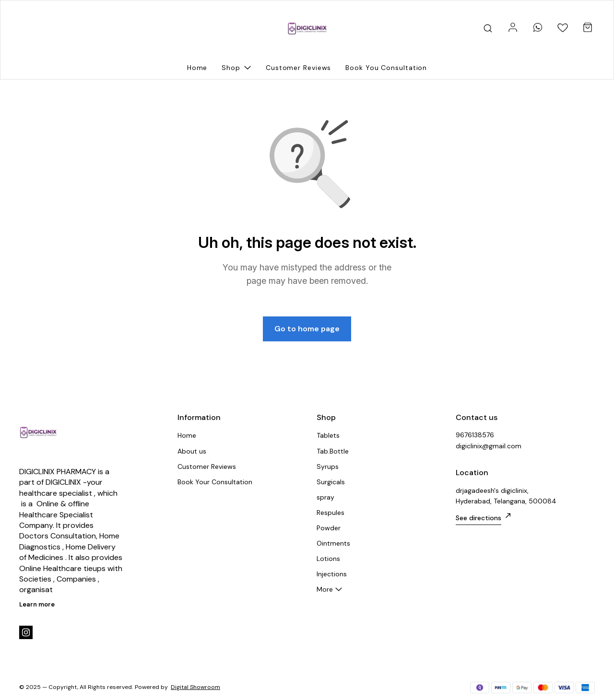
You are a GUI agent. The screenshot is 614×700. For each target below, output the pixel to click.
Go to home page (307, 329)
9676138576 (475, 435)
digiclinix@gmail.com (489, 446)
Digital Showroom (195, 687)
